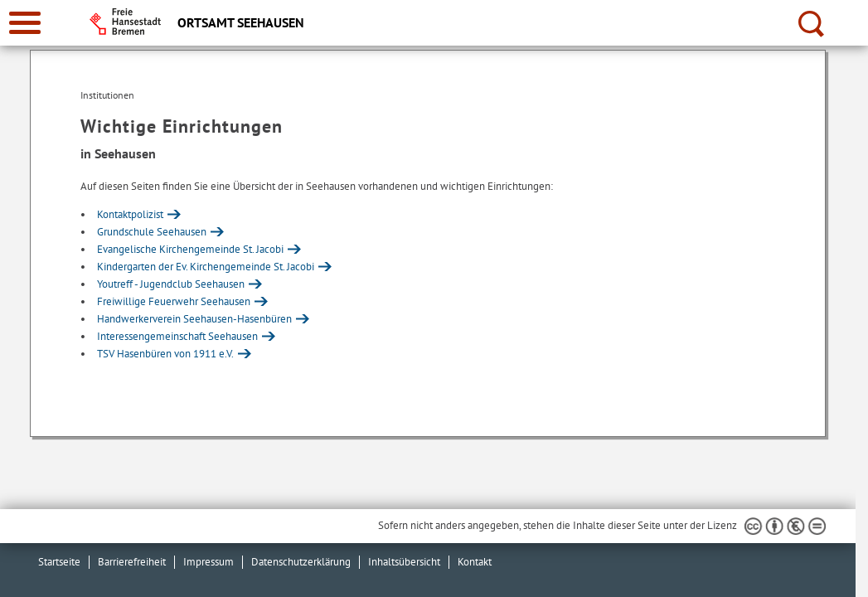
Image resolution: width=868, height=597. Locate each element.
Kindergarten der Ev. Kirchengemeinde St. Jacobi (206, 267)
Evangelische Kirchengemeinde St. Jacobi (190, 249)
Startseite (59, 562)
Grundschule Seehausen (152, 232)
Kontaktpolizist (130, 214)
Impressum (209, 562)
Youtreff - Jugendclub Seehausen (171, 284)
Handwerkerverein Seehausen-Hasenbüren (194, 319)
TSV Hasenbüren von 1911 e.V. (165, 354)
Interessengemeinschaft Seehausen (177, 336)
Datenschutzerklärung (301, 562)
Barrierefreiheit (132, 562)
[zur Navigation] (25, 23)
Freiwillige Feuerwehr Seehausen (174, 301)
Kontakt (475, 562)
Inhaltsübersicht (404, 562)
